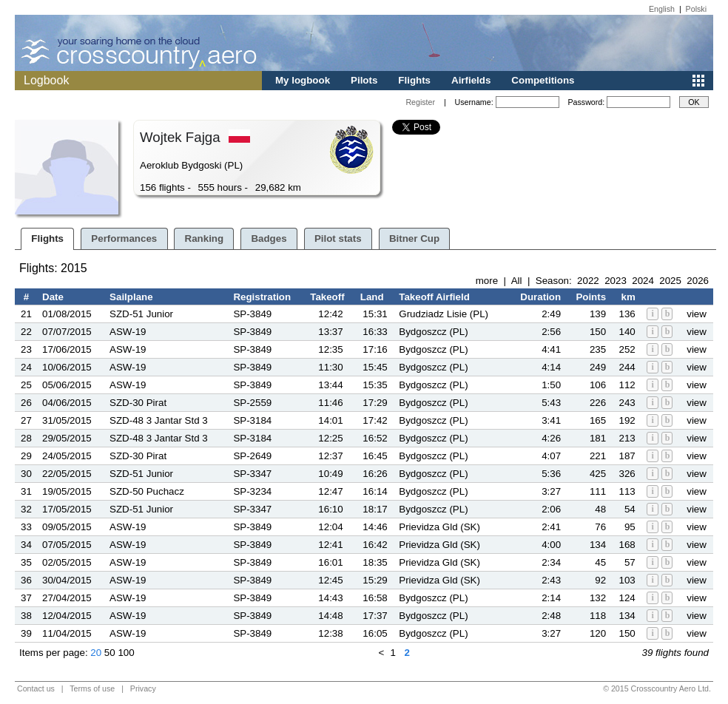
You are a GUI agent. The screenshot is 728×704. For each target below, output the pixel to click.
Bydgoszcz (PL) (433, 332)
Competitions (543, 80)
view (697, 314)
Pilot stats (338, 238)
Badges (269, 238)
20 (96, 653)
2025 (670, 281)
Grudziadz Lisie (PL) (444, 314)
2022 (588, 281)
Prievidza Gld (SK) (439, 527)
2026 (698, 281)
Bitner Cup (414, 238)
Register (420, 102)
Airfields (471, 80)
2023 (616, 281)
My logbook (303, 80)
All (517, 281)
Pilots (364, 80)
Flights (414, 80)
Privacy (143, 688)
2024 (643, 281)
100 (126, 653)
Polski (696, 9)
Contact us (36, 688)
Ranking (205, 238)
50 (110, 653)
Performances (124, 238)
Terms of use (92, 688)
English (662, 9)
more (487, 281)
